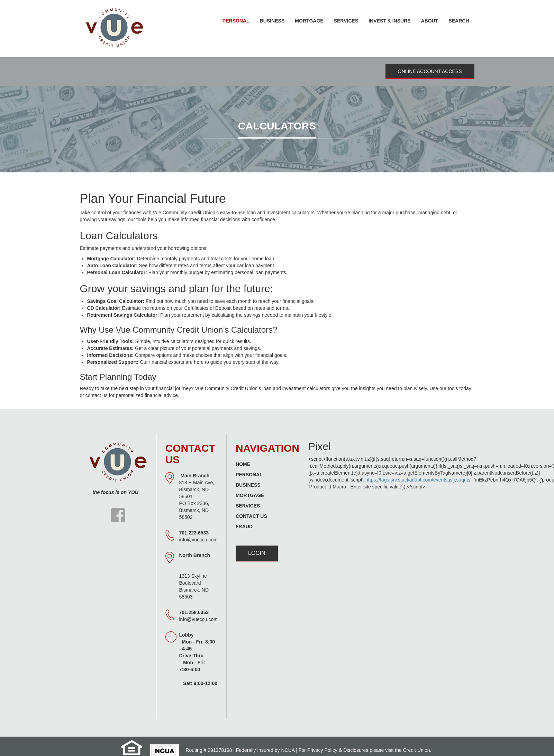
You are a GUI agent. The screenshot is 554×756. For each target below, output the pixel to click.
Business (248, 485)
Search (459, 21)
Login (257, 553)
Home (243, 464)
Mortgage (250, 495)
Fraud (244, 526)
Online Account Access (430, 71)
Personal (249, 475)
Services (248, 506)
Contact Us (251, 516)
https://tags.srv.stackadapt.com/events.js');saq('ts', (419, 480)
